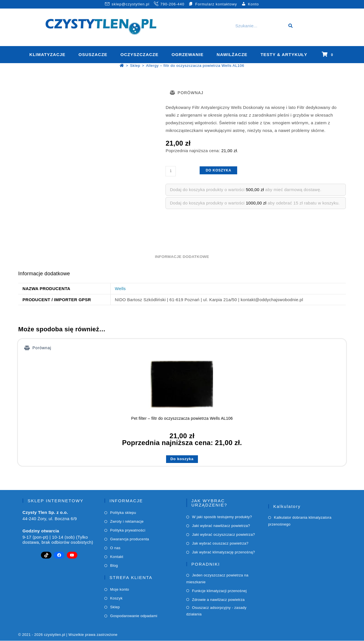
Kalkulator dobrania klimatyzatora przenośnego (300, 521)
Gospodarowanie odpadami (134, 616)
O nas (115, 548)
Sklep (115, 607)
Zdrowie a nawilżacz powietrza (218, 600)
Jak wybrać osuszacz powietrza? (220, 544)
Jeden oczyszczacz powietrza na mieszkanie (217, 579)
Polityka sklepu (123, 513)
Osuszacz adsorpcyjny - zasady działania (216, 611)
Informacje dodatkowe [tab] (182, 257)
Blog (114, 566)
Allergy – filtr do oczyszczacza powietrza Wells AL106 (195, 66)
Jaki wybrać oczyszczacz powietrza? (223, 535)
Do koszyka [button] (182, 459)
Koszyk (116, 598)
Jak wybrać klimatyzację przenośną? (223, 552)
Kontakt (117, 557)
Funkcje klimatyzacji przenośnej (219, 591)
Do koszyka (218, 171)
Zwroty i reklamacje (127, 522)
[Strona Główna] (122, 66)
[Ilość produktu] (171, 171)
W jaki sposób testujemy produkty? (222, 517)
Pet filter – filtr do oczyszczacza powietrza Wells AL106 (182, 419)
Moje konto (120, 590)
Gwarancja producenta (130, 539)
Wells (120, 289)
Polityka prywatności (128, 531)
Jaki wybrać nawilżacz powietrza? (221, 526)
